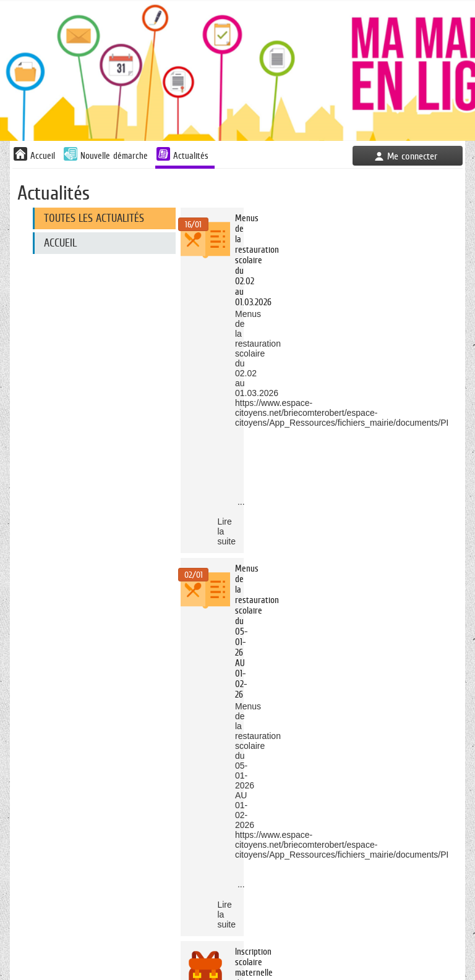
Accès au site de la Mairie (166, 939)
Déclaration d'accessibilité (415, 939)
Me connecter (412, 156)
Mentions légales (324, 939)
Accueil (60, 243)
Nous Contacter (253, 939)
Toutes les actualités (94, 218)
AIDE (238, 975)
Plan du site (237, 952)
